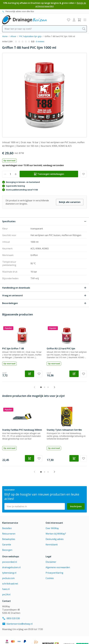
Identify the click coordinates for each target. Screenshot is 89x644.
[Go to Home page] (24, 20)
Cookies (50, 578)
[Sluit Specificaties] (44, 221)
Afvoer (13, 36)
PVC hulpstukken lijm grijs (30, 36)
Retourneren (9, 534)
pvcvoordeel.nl (10, 562)
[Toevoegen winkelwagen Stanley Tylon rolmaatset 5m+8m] (74, 458)
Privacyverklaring (54, 573)
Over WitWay (52, 528)
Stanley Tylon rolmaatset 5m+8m (64, 430)
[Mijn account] (74, 20)
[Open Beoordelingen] (44, 303)
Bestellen (7, 528)
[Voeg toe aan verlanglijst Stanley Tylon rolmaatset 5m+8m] (84, 458)
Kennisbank (52, 545)
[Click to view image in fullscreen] (44, 95)
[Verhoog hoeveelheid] (16, 174)
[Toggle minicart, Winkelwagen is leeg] (79, 20)
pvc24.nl (6, 594)
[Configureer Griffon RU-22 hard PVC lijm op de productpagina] (74, 374)
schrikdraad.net (10, 584)
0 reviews (40, 41)
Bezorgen (7, 550)
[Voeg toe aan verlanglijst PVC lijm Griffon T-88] (39, 374)
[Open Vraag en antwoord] (44, 295)
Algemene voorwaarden (58, 567)
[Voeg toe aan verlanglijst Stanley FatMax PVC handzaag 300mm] (39, 458)
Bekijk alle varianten (70, 202)
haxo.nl (6, 589)
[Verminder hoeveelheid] (5, 174)
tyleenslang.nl (9, 573)
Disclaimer (51, 562)
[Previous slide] (35, 387)
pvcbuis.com (8, 578)
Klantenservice (10, 523)
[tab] (41, 387)
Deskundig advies (55, 539)
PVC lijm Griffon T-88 (13, 349)
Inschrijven (76, 506)
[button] (23, 42)
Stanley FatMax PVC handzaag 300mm (22, 430)
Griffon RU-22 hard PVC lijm (61, 349)
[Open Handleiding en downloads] (44, 288)
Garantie (7, 545)
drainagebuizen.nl (11, 567)
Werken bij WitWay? (56, 534)
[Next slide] (54, 387)
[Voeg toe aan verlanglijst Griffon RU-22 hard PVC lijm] (84, 374)
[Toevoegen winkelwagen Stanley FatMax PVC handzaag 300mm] (30, 458)
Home (5, 36)
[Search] (84, 29)
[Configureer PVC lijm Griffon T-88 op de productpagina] (30, 374)
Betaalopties (9, 539)
